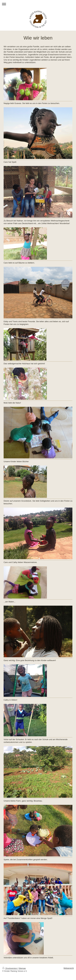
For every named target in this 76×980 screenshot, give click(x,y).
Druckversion (10, 968)
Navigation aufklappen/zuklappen (38, 4)
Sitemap (22, 968)
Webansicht (69, 968)
